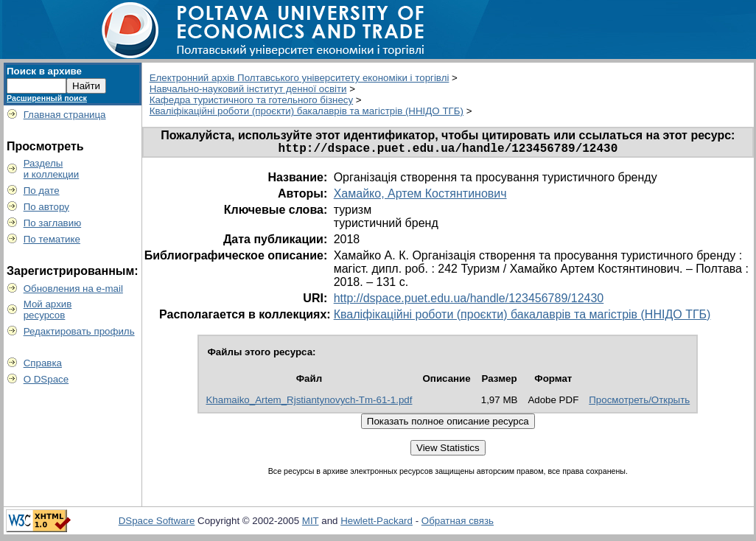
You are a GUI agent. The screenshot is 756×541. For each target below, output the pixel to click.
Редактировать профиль (79, 331)
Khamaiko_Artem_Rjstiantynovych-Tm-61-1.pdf (309, 403)
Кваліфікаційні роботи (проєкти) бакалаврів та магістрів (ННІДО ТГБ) (307, 111)
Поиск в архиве (44, 71)
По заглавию (53, 223)
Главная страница (65, 115)
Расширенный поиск (47, 98)
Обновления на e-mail (73, 289)
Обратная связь (458, 524)
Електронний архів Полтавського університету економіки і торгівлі (300, 78)
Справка (43, 363)
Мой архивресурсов (48, 310)
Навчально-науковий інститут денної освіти (248, 89)
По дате (42, 191)
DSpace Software (157, 524)
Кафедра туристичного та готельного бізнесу (251, 100)
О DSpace (46, 379)
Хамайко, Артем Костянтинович (420, 196)
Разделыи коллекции (52, 169)
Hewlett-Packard (377, 524)
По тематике (52, 239)
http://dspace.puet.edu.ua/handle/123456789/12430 (469, 301)
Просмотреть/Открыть (639, 403)
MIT (311, 524)
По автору (46, 207)
